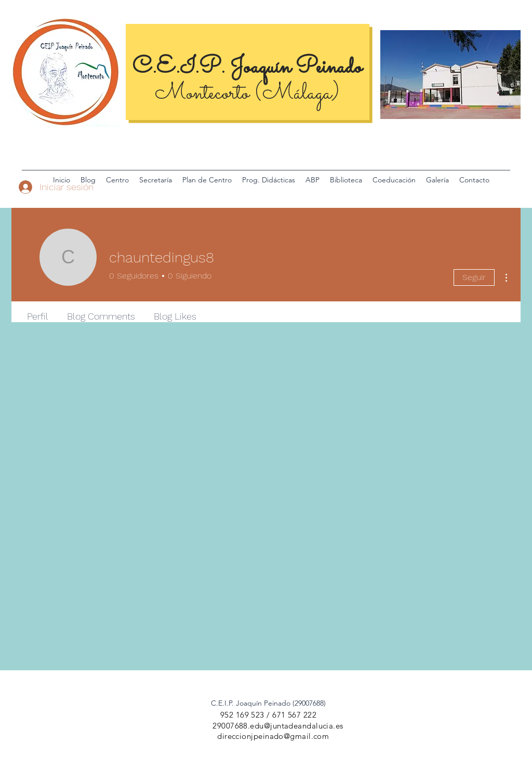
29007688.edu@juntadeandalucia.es (278, 726)
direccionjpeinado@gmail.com (273, 736)
